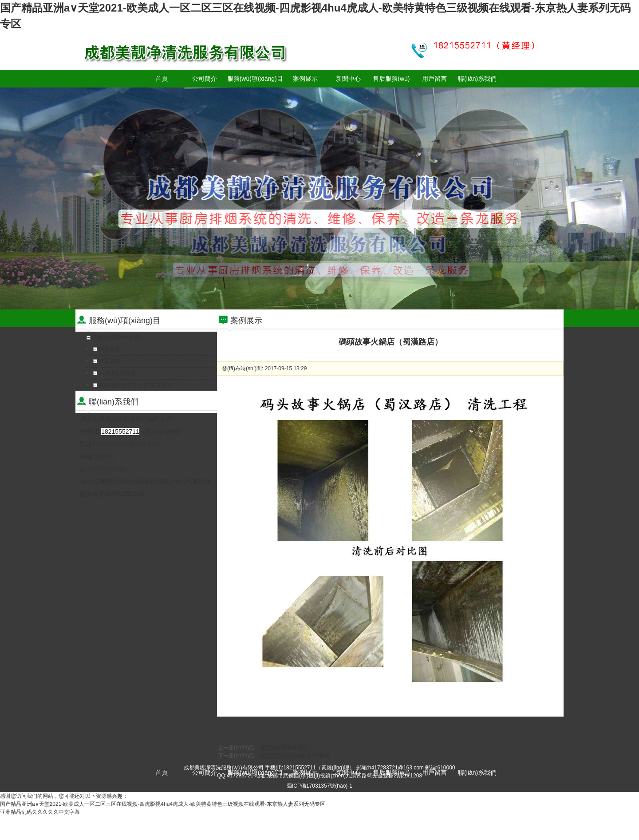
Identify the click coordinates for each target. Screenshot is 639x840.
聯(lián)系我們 (477, 79)
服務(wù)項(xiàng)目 (255, 79)
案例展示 (305, 79)
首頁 (162, 79)
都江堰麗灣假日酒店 (284, 748)
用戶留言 (434, 79)
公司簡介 (205, 79)
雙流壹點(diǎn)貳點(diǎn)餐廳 (295, 756)
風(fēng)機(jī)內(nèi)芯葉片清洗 (135, 385)
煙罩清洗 (109, 361)
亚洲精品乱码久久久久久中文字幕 (40, 812)
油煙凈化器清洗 (117, 373)
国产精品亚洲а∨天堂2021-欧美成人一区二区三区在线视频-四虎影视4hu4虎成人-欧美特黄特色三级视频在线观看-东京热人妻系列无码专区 (163, 804)
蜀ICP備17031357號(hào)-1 (319, 786)
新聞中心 (348, 79)
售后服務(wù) (391, 79)
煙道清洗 (109, 349)
